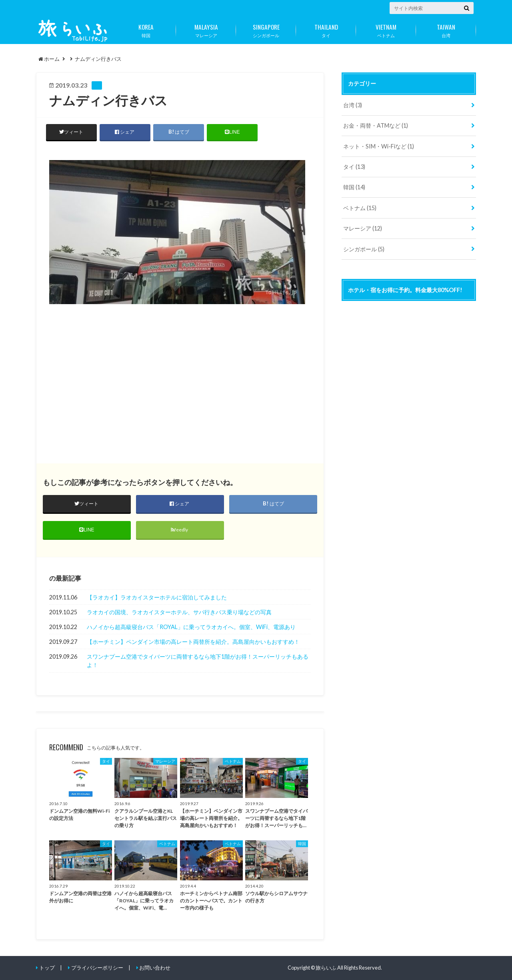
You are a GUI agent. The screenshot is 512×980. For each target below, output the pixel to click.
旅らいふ (326, 968)
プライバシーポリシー (97, 968)
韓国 (146, 29)
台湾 (446, 29)
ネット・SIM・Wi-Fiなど (379, 146)
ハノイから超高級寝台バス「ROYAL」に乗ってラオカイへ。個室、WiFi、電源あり (191, 627)
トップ (47, 968)
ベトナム (386, 29)
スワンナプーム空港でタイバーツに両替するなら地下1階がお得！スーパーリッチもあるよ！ (198, 661)
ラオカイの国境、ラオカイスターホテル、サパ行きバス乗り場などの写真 (179, 612)
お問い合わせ (155, 968)
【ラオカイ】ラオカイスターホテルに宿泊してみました (157, 597)
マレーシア (206, 29)
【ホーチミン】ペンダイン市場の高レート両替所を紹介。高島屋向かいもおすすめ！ (193, 642)
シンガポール (266, 29)
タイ (326, 29)
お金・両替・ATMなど (376, 125)
